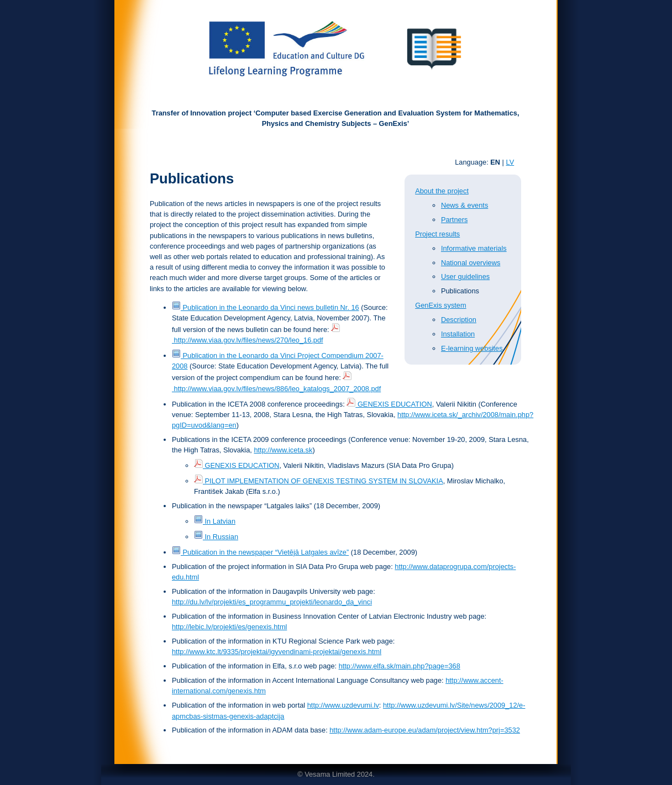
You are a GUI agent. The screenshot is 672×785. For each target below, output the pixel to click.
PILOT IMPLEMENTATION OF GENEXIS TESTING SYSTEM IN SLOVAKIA (319, 481)
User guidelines (465, 276)
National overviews (471, 263)
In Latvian (215, 521)
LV (510, 162)
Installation (458, 334)
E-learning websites (472, 348)
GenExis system (440, 305)
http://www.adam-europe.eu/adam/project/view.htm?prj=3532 (425, 730)
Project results (437, 234)
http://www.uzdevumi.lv (343, 705)
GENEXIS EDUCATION (389, 404)
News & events (464, 205)
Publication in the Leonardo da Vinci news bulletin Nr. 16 (266, 307)
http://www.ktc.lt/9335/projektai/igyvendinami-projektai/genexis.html (277, 652)
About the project (442, 191)
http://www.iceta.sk (283, 450)
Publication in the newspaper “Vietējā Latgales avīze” (260, 552)
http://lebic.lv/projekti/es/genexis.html (229, 627)
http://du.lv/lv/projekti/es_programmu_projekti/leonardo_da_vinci (272, 602)
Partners (454, 220)
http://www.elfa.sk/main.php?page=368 (400, 666)
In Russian (216, 537)
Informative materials (474, 248)
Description (459, 320)
